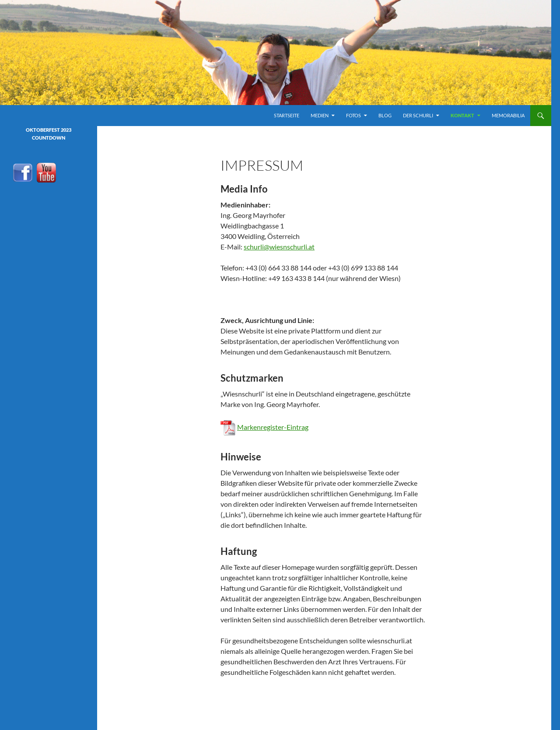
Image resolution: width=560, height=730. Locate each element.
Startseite (287, 115)
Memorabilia (508, 115)
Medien (320, 115)
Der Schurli (418, 115)
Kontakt (462, 115)
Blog (385, 115)
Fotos (353, 115)
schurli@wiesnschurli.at (279, 247)
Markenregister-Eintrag (273, 427)
